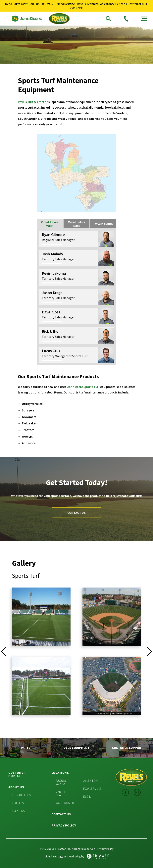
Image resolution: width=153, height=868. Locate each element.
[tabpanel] (76, 297)
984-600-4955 (44, 4)
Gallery (18, 803)
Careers (19, 811)
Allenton (90, 781)
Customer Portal (17, 774)
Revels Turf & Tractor (33, 102)
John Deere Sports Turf (83, 387)
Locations (60, 773)
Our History (22, 795)
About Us (16, 787)
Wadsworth (65, 803)
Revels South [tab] (103, 224)
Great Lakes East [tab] (77, 224)
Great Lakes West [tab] (50, 224)
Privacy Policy (64, 825)
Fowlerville (93, 789)
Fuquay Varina (61, 782)
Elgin (87, 797)
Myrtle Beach (61, 793)
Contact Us (61, 814)
